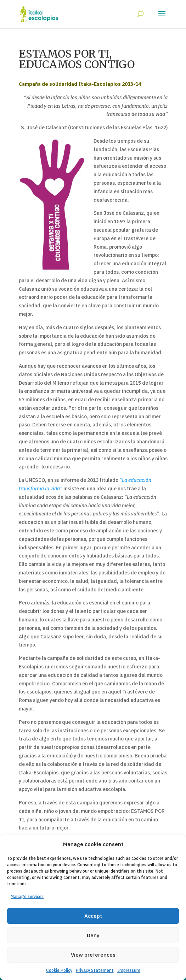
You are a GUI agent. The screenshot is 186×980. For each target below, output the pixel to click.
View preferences (93, 955)
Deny (93, 935)
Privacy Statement (95, 970)
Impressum (129, 970)
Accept (93, 916)
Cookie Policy (59, 970)
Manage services (27, 896)
